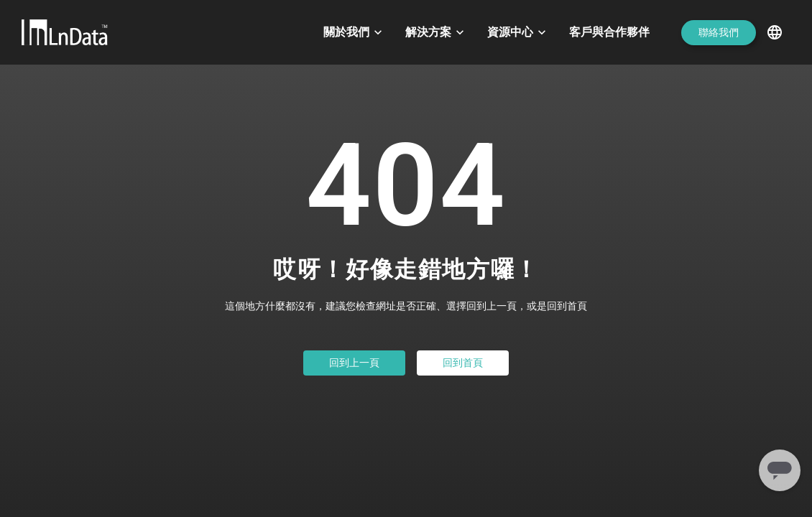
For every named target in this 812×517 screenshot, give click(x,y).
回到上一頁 (354, 363)
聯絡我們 (719, 32)
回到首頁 (463, 363)
